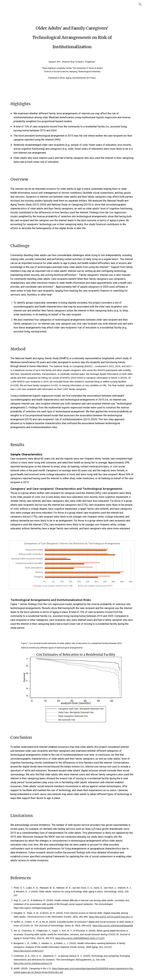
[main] (72, 35)
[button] (140, 4)
